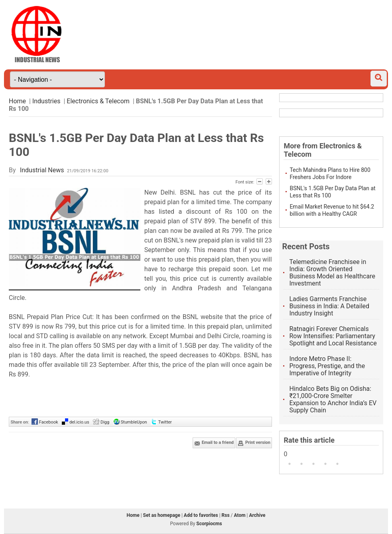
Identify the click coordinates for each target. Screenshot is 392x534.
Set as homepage (162, 515)
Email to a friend (214, 443)
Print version (254, 443)
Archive (257, 515)
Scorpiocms (209, 524)
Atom (240, 515)
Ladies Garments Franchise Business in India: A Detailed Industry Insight (329, 306)
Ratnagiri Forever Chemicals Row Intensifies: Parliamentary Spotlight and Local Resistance (333, 336)
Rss (226, 515)
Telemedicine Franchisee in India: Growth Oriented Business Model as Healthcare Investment (332, 273)
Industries (46, 101)
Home (17, 101)
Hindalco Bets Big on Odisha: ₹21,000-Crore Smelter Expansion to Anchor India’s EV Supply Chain (333, 399)
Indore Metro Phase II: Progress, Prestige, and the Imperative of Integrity (327, 366)
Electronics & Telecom (98, 101)
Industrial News (42, 170)
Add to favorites (201, 515)
